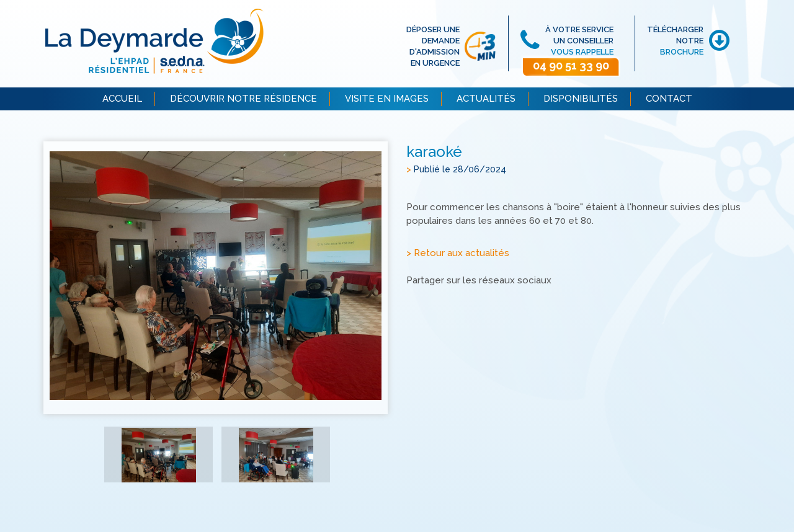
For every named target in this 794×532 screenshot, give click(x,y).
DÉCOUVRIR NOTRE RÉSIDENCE (243, 99)
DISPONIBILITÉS (581, 99)
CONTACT (669, 99)
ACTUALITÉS (486, 99)
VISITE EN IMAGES (387, 99)
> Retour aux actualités (458, 254)
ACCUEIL (122, 99)
